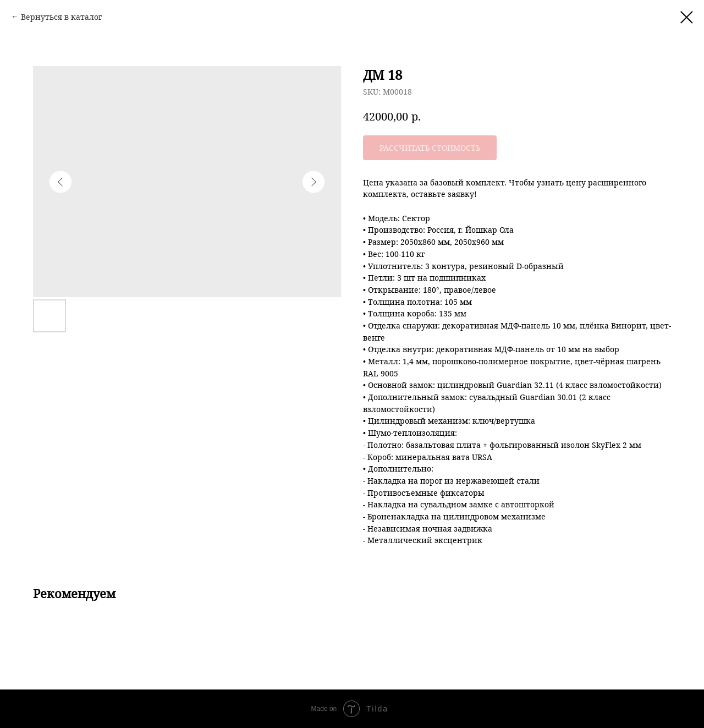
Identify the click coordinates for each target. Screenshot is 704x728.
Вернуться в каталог (61, 17)
